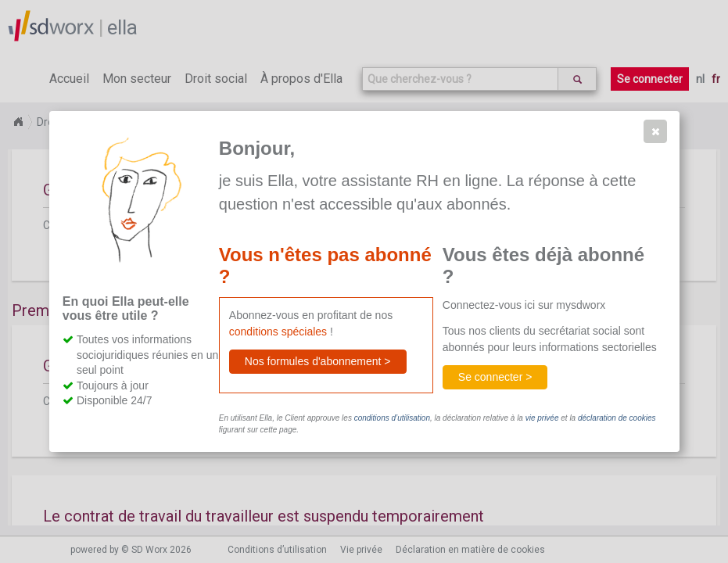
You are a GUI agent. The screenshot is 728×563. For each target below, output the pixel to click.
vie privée (542, 418)
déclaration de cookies (617, 418)
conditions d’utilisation (392, 418)
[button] (655, 131)
